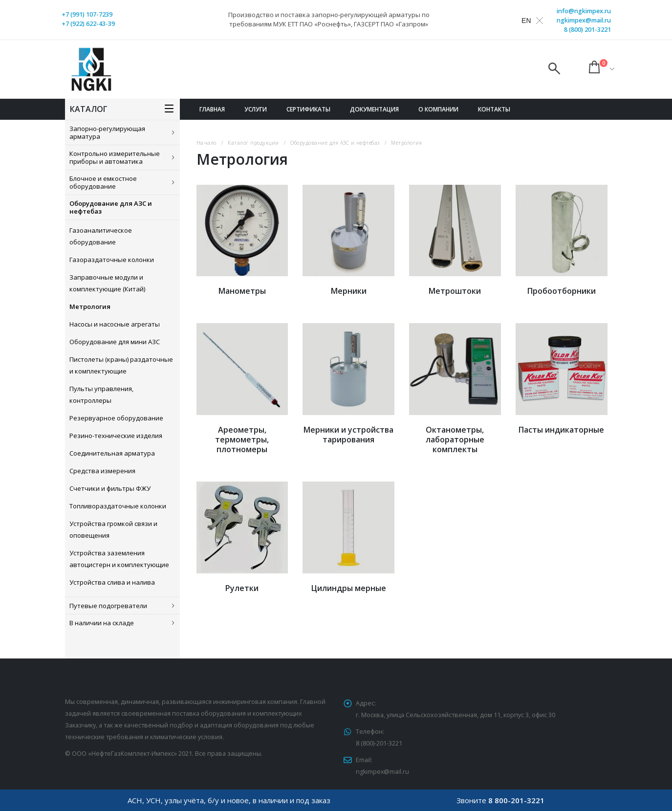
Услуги (256, 109)
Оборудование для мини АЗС (115, 342)
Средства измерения (102, 471)
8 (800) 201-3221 (587, 30)
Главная (212, 109)
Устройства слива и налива (112, 582)
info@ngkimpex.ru (584, 11)
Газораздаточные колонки (112, 260)
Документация (374, 109)
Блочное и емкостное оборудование (103, 182)
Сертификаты (308, 109)
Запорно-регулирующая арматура (107, 132)
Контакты (494, 109)
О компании (438, 109)
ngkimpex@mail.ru (584, 20)
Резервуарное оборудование (116, 418)
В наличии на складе (102, 623)
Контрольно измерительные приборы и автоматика (115, 157)
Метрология (90, 307)
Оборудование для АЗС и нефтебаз (111, 207)
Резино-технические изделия (116, 436)
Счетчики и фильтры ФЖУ (110, 488)
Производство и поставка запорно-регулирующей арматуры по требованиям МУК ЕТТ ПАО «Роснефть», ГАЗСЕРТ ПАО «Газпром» (329, 19)
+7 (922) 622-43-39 (88, 24)
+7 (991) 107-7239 (87, 14)
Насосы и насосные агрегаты (115, 324)
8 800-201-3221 (516, 800)
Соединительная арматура (112, 453)
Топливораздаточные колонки (118, 506)
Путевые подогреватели (108, 606)
